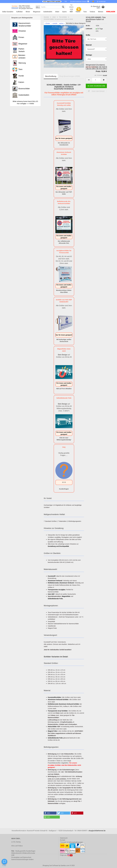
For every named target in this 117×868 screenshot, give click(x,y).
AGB (13, 855)
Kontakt (63, 840)
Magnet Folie (52, 731)
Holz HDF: (51, 594)
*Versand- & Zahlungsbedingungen (71, 842)
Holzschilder (52, 727)
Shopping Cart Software (50, 865)
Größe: (88, 35)
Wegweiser (37, 12)
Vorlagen (111, 12)
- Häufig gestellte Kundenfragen (23, 851)
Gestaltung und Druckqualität (58, 546)
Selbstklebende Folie (55, 738)
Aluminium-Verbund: (55, 581)
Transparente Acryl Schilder (58, 711)
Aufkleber (19, 12)
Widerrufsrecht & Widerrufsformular (23, 853)
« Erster (47, 23)
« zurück (55, 23)
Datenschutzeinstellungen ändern (22, 859)
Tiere (85, 12)
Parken (78, 12)
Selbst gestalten (8, 12)
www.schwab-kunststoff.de (69, 851)
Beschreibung (51, 76)
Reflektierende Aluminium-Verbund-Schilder (64, 704)
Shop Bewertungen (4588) (70, 76)
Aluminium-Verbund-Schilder (58, 699)
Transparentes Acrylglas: (57, 590)
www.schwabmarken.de (68, 853)
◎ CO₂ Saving (16, 842)
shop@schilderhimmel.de (97, 831)
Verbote (92, 12)
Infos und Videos (17, 846)
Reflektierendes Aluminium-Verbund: (61, 583)
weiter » (62, 23)
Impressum (64, 838)
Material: (89, 45)
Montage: (89, 55)
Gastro (64, 12)
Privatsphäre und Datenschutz (21, 857)
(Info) (97, 31)
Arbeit (57, 12)
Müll (71, 12)
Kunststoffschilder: (55, 697)
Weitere (101, 12)
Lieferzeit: (89, 29)
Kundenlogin (101, 2)
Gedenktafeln (48, 12)
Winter (28, 12)
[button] (50, 813)
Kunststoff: (52, 576)
